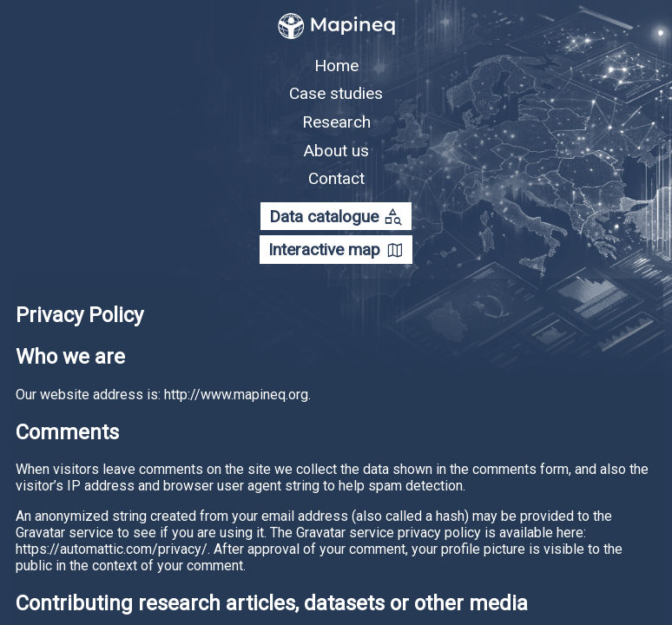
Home (336, 66)
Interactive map (336, 251)
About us (336, 150)
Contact (336, 178)
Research (336, 122)
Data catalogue (336, 217)
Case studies (336, 93)
